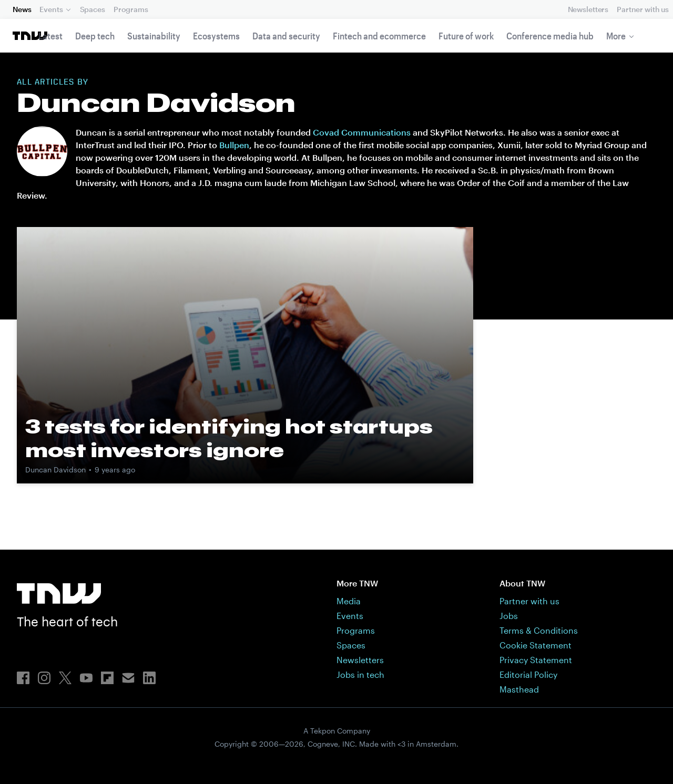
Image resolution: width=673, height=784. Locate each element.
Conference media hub (550, 36)
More (616, 36)
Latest (50, 36)
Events (51, 9)
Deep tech (95, 36)
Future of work (466, 36)
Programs (131, 9)
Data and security (286, 36)
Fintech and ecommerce (379, 36)
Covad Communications (362, 132)
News (22, 9)
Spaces (93, 9)
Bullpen (234, 145)
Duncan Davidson (55, 470)
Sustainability (154, 36)
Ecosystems (216, 36)
